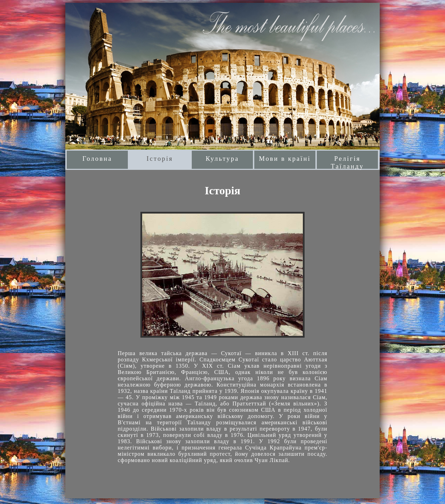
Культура (222, 159)
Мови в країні (285, 159)
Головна (97, 159)
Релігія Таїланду (347, 162)
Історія (160, 159)
